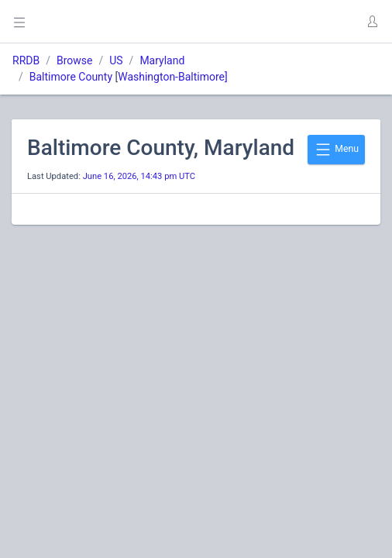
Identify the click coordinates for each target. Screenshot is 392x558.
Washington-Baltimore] (173, 77)
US (116, 60)
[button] (372, 22)
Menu (336, 150)
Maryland (162, 60)
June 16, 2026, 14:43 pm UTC (139, 176)
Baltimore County (71, 77)
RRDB (26, 60)
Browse (74, 60)
